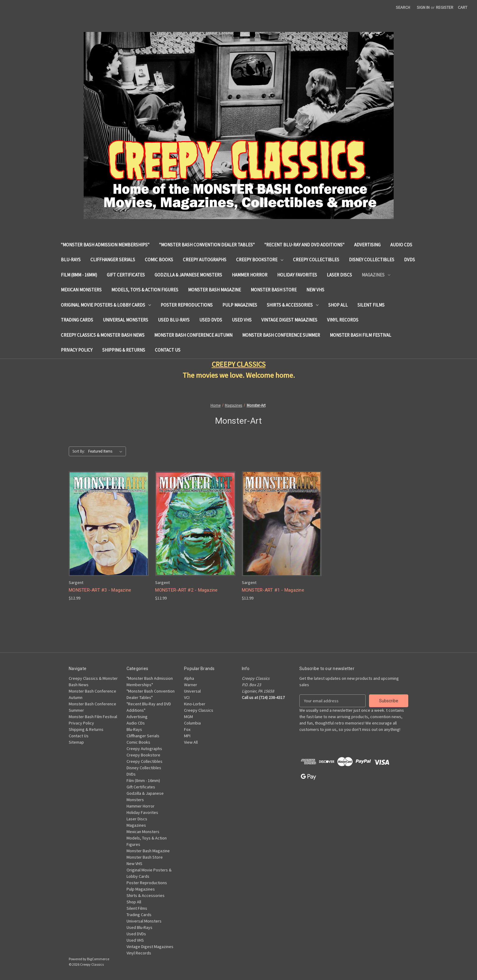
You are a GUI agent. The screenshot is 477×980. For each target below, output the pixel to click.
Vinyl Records (343, 320)
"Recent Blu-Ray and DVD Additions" (304, 245)
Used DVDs (211, 320)
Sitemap (76, 742)
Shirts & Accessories (293, 305)
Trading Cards (77, 320)
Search (403, 7)
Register (445, 7)
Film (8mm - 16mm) (79, 275)
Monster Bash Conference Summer (281, 335)
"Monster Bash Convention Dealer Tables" (207, 245)
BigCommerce (98, 959)
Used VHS (242, 320)
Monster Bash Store (274, 290)
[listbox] (106, 451)
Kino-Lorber (195, 704)
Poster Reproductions (187, 305)
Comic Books (159, 260)
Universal (192, 691)
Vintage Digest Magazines (289, 320)
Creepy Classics (199, 710)
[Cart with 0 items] (463, 7)
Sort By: (79, 451)
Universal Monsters (125, 320)
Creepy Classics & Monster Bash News (103, 335)
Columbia (192, 723)
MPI (187, 736)
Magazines (376, 275)
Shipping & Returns (124, 350)
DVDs (409, 260)
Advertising (367, 245)
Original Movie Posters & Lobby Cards (106, 305)
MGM (188, 717)
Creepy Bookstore (260, 260)
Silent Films (371, 305)
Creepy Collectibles (316, 260)
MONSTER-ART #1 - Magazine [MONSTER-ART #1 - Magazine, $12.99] (273, 590)
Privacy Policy (77, 350)
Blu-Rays (71, 260)
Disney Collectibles (372, 260)
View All (191, 742)
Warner (191, 685)
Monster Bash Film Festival (360, 335)
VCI (187, 697)
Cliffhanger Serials (113, 260)
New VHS (315, 290)
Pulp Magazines (240, 305)
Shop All (338, 305)
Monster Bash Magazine (214, 290)
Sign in (423, 7)
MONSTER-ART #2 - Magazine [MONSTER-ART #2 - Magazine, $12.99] (186, 590)
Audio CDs (401, 245)
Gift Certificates (126, 275)
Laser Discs (339, 275)
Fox (187, 729)
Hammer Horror (250, 275)
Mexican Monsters (81, 290)
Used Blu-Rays (174, 320)
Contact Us (168, 350)
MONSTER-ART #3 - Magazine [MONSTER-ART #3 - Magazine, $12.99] (100, 590)
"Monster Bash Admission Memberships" (105, 245)
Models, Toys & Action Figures (145, 290)
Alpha (189, 678)
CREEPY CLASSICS (239, 364)
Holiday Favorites (297, 275)
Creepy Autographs (205, 260)
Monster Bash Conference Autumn (193, 335)
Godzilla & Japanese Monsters (188, 275)
